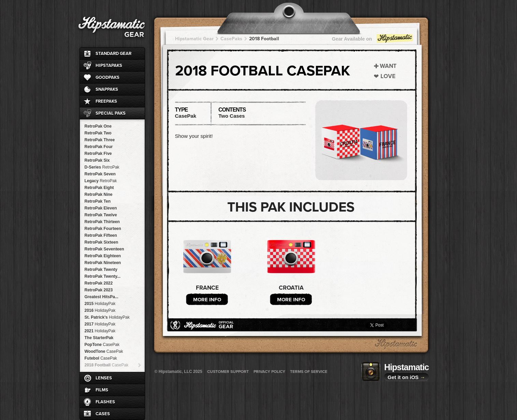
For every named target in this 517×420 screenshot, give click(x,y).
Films (102, 390)
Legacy (101, 181)
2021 (100, 331)
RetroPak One (98, 126)
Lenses (104, 378)
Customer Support (228, 372)
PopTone (102, 345)
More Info (207, 300)
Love (388, 76)
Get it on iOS (406, 377)
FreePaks (106, 101)
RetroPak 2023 (99, 290)
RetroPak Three (100, 140)
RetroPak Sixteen (102, 242)
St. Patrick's (107, 317)
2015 (100, 304)
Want (388, 66)
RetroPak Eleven (101, 208)
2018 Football (107, 365)
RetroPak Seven (100, 174)
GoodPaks (107, 77)
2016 (100, 310)
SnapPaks (107, 89)
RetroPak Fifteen (101, 235)
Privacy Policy (269, 372)
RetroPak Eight (99, 188)
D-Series (102, 167)
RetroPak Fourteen (103, 229)
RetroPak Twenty (101, 270)
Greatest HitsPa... (102, 297)
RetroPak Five (98, 154)
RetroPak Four (99, 147)
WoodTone (104, 351)
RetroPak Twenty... (103, 276)
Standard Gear (113, 54)
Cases (103, 414)
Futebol (101, 358)
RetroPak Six (97, 160)
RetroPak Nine (99, 194)
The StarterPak (99, 338)
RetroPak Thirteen (102, 222)
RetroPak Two (98, 133)
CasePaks (231, 39)
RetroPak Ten (98, 201)
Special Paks (111, 113)
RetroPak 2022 (99, 283)
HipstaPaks (109, 66)
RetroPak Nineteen (103, 263)
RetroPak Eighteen (103, 256)
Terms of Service (309, 372)
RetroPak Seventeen (104, 249)
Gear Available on (373, 40)
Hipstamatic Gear (194, 39)
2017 (100, 324)
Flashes (105, 402)
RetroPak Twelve (101, 215)
